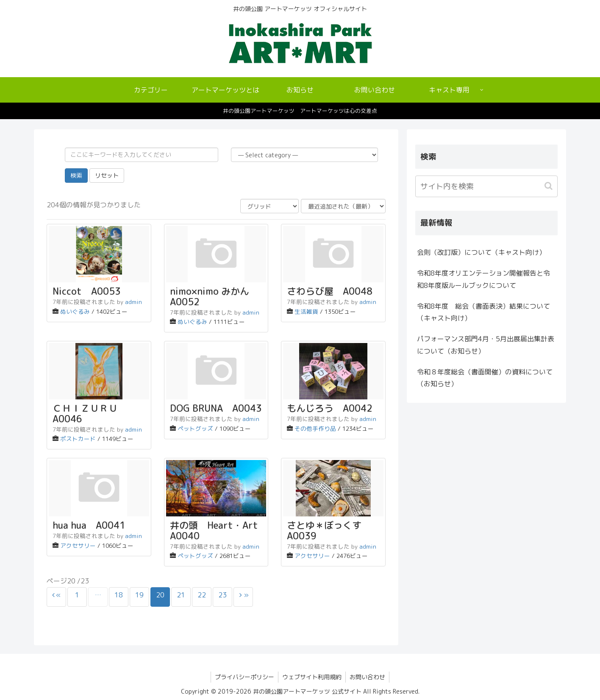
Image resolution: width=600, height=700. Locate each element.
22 (202, 595)
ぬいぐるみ (75, 311)
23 (222, 595)
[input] (486, 186)
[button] (549, 186)
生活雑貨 (306, 311)
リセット (107, 175)
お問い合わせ (368, 677)
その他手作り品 (315, 428)
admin (133, 302)
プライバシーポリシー (244, 677)
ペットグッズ (195, 428)
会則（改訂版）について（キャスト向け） (481, 252)
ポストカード (78, 439)
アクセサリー (78, 545)
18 (119, 595)
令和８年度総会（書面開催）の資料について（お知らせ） (485, 378)
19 (139, 595)
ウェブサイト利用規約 (312, 677)
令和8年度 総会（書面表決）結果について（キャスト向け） (483, 312)
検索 (76, 175)
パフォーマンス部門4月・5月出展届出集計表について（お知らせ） (486, 345)
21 (181, 595)
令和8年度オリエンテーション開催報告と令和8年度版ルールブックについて (483, 279)
